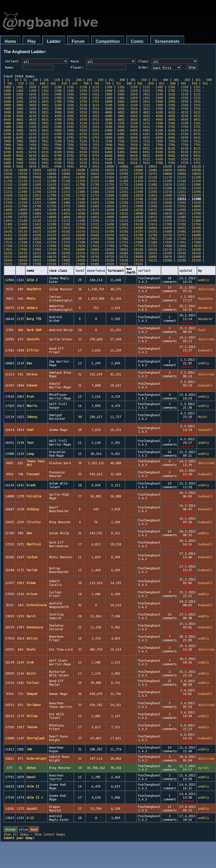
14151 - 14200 (102, 210)
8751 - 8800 (102, 155)
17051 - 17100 (160, 239)
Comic (137, 41)
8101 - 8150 (178, 148)
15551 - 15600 (102, 224)
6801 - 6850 (128, 137)
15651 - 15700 (160, 224)
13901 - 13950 (160, 206)
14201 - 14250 (131, 210)
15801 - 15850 (44, 228)
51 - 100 (31, 80)
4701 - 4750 (77, 119)
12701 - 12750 (73, 195)
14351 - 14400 (15, 213)
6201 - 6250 (26, 134)
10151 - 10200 (15, 170)
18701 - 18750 (102, 257)
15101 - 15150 (44, 220)
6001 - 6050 (128, 130)
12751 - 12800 (102, 195)
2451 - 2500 (153, 98)
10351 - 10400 (131, 170)
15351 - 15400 (189, 220)
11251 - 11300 (44, 181)
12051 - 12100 (102, 188)
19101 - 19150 (131, 260)
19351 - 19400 (73, 264)
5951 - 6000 (102, 130)
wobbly (204, 280)
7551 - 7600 (102, 145)
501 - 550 (15, 83)
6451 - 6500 (153, 134)
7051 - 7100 (52, 141)
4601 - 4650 (26, 119)
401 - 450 (182, 80)
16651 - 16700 (131, 235)
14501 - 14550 (102, 213)
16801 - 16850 (15, 239)
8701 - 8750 (77, 155)
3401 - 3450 (26, 109)
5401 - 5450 (26, 127)
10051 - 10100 (160, 166)
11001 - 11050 (102, 177)
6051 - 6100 (153, 130)
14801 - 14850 (73, 217)
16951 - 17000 (102, 239)
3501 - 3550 (77, 109)
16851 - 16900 (44, 239)
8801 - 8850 (128, 155)
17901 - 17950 (44, 249)
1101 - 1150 (77, 87)
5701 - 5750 (178, 127)
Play (31, 41)
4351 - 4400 (102, 116)
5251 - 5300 (153, 123)
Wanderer (205, 308)
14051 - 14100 (44, 210)
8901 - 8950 (178, 155)
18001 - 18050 (102, 249)
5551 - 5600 (102, 127)
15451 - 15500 (44, 224)
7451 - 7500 (52, 145)
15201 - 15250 (102, 220)
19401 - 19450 (102, 264)
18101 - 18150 (160, 249)
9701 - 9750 (178, 163)
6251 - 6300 (52, 134)
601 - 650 (59, 83)
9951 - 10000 (103, 166)
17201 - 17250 (44, 242)
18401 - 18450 (131, 253)
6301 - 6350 (77, 134)
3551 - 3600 (102, 109)
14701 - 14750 (15, 217)
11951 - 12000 (44, 188)
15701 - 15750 (189, 224)
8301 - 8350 (77, 152)
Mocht (203, 417)
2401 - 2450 (128, 98)
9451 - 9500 (52, 163)
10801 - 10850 (189, 174)
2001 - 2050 (128, 94)
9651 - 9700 (153, 163)
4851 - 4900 (153, 119)
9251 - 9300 (153, 159)
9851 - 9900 (52, 166)
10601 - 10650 (73, 174)
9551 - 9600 (102, 163)
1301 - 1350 (178, 87)
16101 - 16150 (15, 231)
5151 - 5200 (102, 123)
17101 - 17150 (189, 239)
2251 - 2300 (52, 98)
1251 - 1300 (153, 87)
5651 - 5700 (153, 127)
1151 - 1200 (102, 87)
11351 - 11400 (102, 181)
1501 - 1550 (77, 91)
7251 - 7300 (153, 141)
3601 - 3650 (128, 109)
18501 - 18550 (189, 253)
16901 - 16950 (73, 239)
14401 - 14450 (44, 213)
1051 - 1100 (52, 87)
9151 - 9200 (102, 159)
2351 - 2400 (102, 98)
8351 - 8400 (102, 152)
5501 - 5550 (77, 127)
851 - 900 (167, 83)
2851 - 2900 (153, 101)
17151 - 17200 (15, 242)
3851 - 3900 (52, 112)
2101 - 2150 (178, 94)
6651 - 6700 (52, 137)
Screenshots (167, 41)
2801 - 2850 (128, 101)
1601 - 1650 (128, 91)
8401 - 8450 (128, 152)
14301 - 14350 (189, 210)
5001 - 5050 (26, 123)
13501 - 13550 (131, 202)
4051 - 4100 (153, 112)
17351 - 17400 (131, 242)
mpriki (204, 768)
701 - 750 (102, 83)
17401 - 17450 (160, 242)
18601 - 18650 (44, 257)
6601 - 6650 (26, 137)
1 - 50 (13, 80)
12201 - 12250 (189, 188)
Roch (202, 330)
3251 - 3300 (153, 105)
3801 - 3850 (26, 112)
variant (144, 271)
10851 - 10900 (15, 177)
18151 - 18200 (189, 249)
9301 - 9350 (178, 159)
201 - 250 (95, 80)
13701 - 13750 (44, 206)
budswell (205, 350)
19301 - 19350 (44, 264)
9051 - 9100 (52, 159)
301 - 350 (138, 80)
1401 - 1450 (26, 91)
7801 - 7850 (26, 148)
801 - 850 (146, 83)
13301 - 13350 (15, 202)
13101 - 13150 (102, 199)
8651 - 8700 (52, 155)
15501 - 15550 (73, 224)
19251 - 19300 (15, 264)
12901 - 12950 (189, 195)
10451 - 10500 (189, 170)
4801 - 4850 (128, 119)
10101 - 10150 (189, 166)
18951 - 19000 (44, 260)
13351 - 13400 (44, 202)
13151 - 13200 (131, 199)
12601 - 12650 (15, 195)
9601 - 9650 (128, 163)
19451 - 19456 (131, 264)
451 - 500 (203, 80)
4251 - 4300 (52, 116)
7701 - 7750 (178, 145)
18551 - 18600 (15, 257)
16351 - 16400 (160, 231)
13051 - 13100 (73, 199)
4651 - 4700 (52, 119)
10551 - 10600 (44, 174)
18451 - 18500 (160, 253)
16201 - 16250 (73, 231)
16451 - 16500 (15, 235)
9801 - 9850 (26, 166)
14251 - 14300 (160, 210)
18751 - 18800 (131, 257)
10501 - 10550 (15, 174)
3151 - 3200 (102, 105)
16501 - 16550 (44, 235)
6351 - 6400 (102, 134)
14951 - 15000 (160, 217)
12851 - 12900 (160, 195)
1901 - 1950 (77, 94)
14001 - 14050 (15, 210)
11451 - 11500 (160, 181)
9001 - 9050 (26, 159)
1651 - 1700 (153, 91)
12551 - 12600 (189, 192)
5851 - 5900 (52, 130)
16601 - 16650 (102, 235)
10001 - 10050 (131, 166)
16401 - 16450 (189, 231)
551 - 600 (37, 83)
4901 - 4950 (178, 119)
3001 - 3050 (26, 105)
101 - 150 (52, 80)
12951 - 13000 (15, 199)
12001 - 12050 (73, 188)
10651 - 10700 (102, 174)
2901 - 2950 (178, 101)
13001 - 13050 (44, 199)
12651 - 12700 (44, 195)
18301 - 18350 (73, 253)
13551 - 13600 (160, 202)
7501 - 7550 (77, 145)
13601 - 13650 (189, 202)
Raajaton (205, 298)
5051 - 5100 (52, 123)
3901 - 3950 (77, 112)
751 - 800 (124, 83)
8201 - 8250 (26, 152)
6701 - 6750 (77, 137)
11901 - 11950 (15, 188)
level (80, 271)
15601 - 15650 (131, 224)
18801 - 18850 (160, 257)
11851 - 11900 (189, 184)
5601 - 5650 (128, 127)
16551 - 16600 (73, 235)
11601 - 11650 (44, 184)
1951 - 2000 (102, 94)
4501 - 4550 (178, 116)
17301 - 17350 (102, 242)
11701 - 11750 (102, 184)
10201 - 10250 (44, 170)
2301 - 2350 (77, 98)
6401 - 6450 (128, 134)
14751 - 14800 (44, 217)
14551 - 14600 (131, 213)
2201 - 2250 (26, 98)
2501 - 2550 (178, 98)
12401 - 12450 (102, 192)
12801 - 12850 (131, 195)
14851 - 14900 (102, 217)
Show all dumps (16, 834)
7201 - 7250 (128, 141)
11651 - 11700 (73, 184)
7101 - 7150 (77, 141)
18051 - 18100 (131, 249)
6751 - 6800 (102, 137)
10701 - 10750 (131, 174)
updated (186, 271)
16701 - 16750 (160, 235)
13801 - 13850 (102, 206)
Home (10, 41)
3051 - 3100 (52, 105)
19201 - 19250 (189, 260)
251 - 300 (117, 80)
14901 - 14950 (131, 217)
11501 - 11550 (189, 181)
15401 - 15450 (15, 224)
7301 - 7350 (178, 141)
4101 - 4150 (178, 112)
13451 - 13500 (102, 202)
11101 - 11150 (160, 177)
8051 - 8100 (153, 148)
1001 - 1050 (26, 87)
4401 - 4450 (128, 116)
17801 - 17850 (189, 246)
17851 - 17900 (15, 249)
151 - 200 (73, 80)
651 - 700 (80, 83)
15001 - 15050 (189, 217)
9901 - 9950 (77, 166)
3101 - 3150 (77, 105)
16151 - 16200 (44, 231)
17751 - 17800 (160, 246)
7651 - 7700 (153, 145)
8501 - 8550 (178, 152)
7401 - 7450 (26, 145)
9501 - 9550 (77, 163)
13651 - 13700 (15, 206)
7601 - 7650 (128, 145)
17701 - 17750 (131, 246)
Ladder (54, 41)
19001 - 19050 (73, 260)
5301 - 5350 (178, 123)
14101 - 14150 (73, 210)
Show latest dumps (50, 834)
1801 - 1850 (26, 94)
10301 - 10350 (102, 170)
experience (96, 271)
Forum (78, 41)
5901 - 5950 (77, 130)
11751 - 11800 (131, 184)
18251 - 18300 (44, 253)
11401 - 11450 (131, 181)
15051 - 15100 (15, 220)
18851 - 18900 (189, 257)
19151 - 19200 (160, 260)
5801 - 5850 (26, 130)
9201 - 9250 (128, 159)
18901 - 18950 (15, 260)
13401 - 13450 (73, 202)
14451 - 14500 (73, 213)
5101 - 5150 (77, 123)
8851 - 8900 (153, 155)
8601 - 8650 (26, 155)
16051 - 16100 (189, 228)
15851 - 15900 (73, 228)
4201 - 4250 (26, 116)
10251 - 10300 (73, 170)
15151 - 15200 (73, 220)
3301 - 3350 (178, 105)
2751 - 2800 (102, 101)
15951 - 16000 (131, 228)
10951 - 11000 (73, 177)
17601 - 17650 (73, 246)
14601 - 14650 (160, 213)
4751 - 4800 (102, 119)
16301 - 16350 (131, 231)
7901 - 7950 (77, 148)
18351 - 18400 (102, 253)
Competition (108, 41)
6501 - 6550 (178, 134)
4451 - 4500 (153, 116)
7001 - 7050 (26, 141)
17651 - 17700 (102, 246)
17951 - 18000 (73, 249)
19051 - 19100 (102, 260)
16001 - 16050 (160, 228)
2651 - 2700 (52, 101)
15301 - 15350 (160, 220)
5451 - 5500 (52, 127)
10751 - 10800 (160, 174)
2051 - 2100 (153, 94)
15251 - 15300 (131, 220)
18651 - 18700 (73, 257)
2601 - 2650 (26, 101)
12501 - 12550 (160, 192)
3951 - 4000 (102, 112)
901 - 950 (189, 83)
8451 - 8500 (153, 152)
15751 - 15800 (15, 228)
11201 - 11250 (15, 181)
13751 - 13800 (73, 206)
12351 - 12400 (73, 192)
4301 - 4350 (77, 116)
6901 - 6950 (178, 137)
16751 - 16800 (189, 235)
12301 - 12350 (44, 192)
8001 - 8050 (128, 148)
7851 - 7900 (52, 148)
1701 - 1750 (178, 91)
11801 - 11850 (160, 184)
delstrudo (206, 289)
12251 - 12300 (15, 192)
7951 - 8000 (102, 148)
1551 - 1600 (102, 91)
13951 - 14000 (189, 206)
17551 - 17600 (44, 246)
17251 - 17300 (73, 242)
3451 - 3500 (52, 109)
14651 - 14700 (189, 213)
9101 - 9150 (77, 159)
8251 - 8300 (52, 152)
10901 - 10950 (44, 177)
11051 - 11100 (131, 177)
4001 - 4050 (128, 112)
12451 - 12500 (131, 192)
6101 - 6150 (178, 130)
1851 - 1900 (52, 94)
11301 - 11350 (73, 181)
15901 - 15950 (102, 228)
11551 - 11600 (15, 184)
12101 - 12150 (131, 188)
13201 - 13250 (160, 199)
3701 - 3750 (178, 109)
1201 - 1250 (128, 87)
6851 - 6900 (153, 137)
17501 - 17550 (15, 246)
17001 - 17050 (131, 239)
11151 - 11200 (189, 177)
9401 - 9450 (26, 163)
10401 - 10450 (160, 170)
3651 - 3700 (153, 109)
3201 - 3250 (128, 105)
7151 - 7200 (102, 141)
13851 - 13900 (131, 206)
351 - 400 (160, 80)
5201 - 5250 (128, 123)
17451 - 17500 (189, 242)
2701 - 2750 (77, 101)
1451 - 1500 (52, 91)
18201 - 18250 (15, 253)
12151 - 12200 (160, 188)
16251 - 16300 (102, 231)
